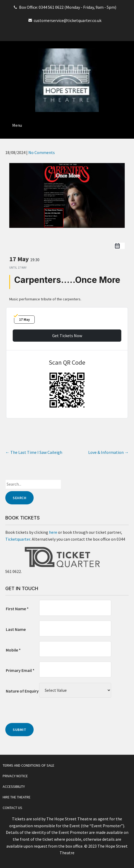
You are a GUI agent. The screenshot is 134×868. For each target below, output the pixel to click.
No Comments (42, 152)
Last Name (16, 629)
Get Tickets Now (67, 336)
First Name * (17, 609)
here (53, 532)
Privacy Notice (15, 776)
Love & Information (108, 452)
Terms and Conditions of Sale (28, 765)
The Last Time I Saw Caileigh (34, 452)
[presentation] (46, 713)
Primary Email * (20, 670)
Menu (17, 125)
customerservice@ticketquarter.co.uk (68, 20)
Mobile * (13, 650)
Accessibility (14, 786)
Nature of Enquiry (22, 691)
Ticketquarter (18, 539)
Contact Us (12, 808)
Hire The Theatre (17, 797)
